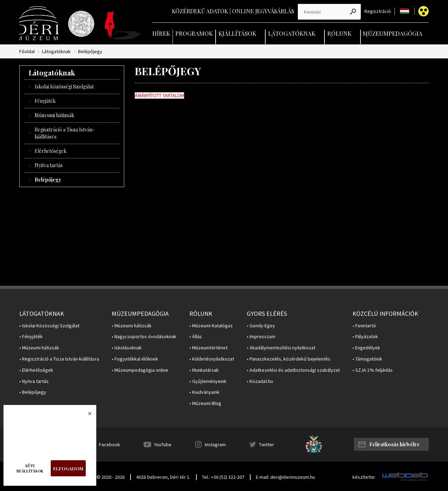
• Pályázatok (365, 337)
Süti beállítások (30, 468)
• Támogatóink (367, 359)
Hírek (161, 33)
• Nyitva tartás (34, 381)
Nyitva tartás (49, 165)
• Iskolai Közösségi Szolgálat (49, 326)
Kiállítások (237, 33)
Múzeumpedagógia (393, 33)
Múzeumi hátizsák (54, 115)
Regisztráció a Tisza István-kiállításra (65, 133)
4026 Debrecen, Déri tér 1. (163, 477)
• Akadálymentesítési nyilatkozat (281, 348)
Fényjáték (45, 101)
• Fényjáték (31, 337)
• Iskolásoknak (127, 348)
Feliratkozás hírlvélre (394, 444)
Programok (194, 33)
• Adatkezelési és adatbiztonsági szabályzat (293, 370)
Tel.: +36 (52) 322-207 (223, 477)
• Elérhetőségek (36, 370)
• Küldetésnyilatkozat (212, 359)
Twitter (267, 444)
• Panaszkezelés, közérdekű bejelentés (289, 359)
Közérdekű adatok (200, 11)
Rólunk (339, 33)
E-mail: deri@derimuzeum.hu (285, 477)
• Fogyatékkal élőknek (135, 359)
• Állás (196, 337)
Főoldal (27, 52)
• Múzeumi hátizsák (39, 348)
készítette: (364, 477)
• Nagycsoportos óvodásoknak (144, 337)
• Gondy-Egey (261, 326)
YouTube (163, 444)
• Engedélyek (366, 348)
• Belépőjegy (33, 392)
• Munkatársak (204, 370)
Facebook (110, 444)
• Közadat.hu (260, 381)
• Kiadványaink (204, 392)
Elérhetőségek (51, 151)
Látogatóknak (292, 33)
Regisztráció (378, 11)
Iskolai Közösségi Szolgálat (64, 87)
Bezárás (86, 415)
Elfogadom (68, 468)
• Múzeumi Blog (205, 403)
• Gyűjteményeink (208, 381)
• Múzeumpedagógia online (140, 370)
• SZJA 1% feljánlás (373, 370)
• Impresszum (261, 337)
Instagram (215, 444)
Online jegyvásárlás (263, 11)
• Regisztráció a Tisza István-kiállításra (59, 359)
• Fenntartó (364, 326)
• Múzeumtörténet (208, 348)
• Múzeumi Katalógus (211, 326)
